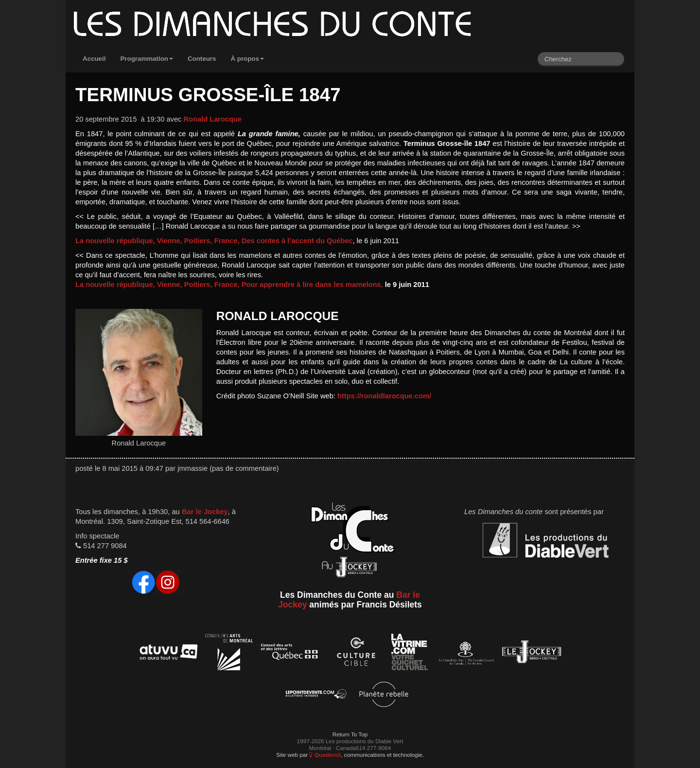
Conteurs (202, 59)
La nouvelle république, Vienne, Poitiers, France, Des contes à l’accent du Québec (214, 241)
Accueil (94, 59)
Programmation (147, 59)
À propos (247, 59)
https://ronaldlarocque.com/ (384, 396)
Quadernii (325, 755)
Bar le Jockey (205, 512)
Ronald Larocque (212, 119)
